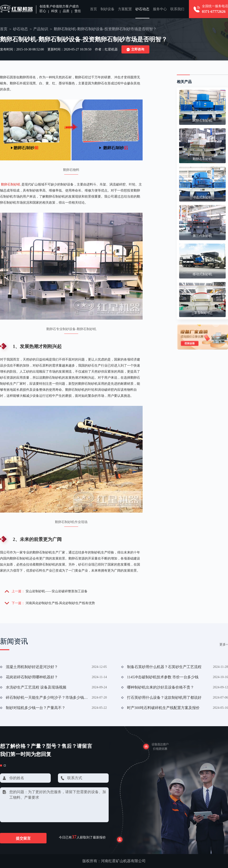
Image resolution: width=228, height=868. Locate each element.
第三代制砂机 (202, 236)
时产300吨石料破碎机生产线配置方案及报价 (163, 708)
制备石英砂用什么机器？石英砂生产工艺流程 (164, 667)
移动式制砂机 (202, 274)
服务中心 (160, 9)
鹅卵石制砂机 (11, 184)
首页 (94, 9)
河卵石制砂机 (202, 121)
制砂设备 (107, 9)
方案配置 (125, 9)
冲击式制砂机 (202, 197)
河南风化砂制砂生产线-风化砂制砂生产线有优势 (60, 603)
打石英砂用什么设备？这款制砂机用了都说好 (164, 697)
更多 (224, 644)
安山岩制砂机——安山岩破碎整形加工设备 (57, 591)
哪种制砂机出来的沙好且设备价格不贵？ (161, 687)
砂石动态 (142, 9)
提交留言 (23, 838)
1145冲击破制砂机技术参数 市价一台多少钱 (163, 677)
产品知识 (41, 29)
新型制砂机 (202, 313)
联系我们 (177, 9)
